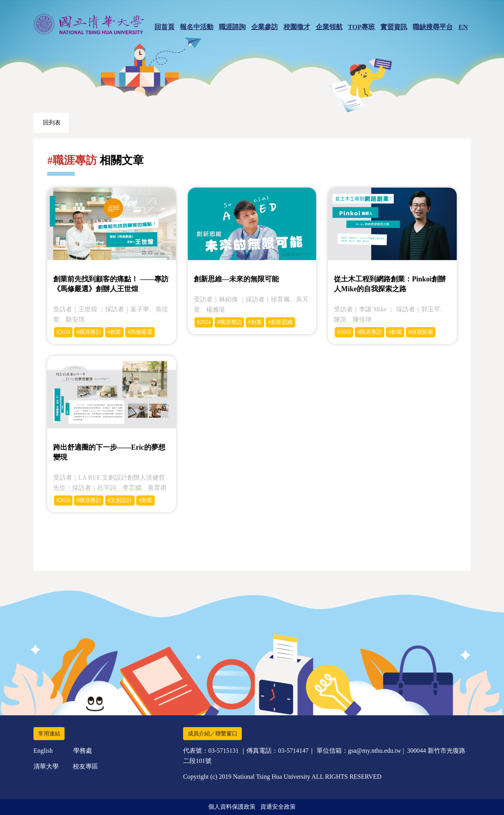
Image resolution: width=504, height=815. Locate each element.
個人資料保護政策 (232, 807)
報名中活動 (197, 27)
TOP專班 (362, 27)
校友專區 (85, 766)
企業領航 (329, 27)
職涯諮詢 (232, 27)
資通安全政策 (278, 807)
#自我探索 (421, 332)
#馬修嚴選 (140, 332)
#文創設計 (120, 500)
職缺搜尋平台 (433, 27)
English (43, 751)
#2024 (63, 332)
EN (463, 27)
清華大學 (46, 766)
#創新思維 (281, 322)
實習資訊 (394, 27)
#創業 (114, 332)
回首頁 (164, 27)
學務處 (83, 751)
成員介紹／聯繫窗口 (213, 734)
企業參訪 (265, 27)
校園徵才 (297, 27)
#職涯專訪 (89, 332)
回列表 (51, 123)
